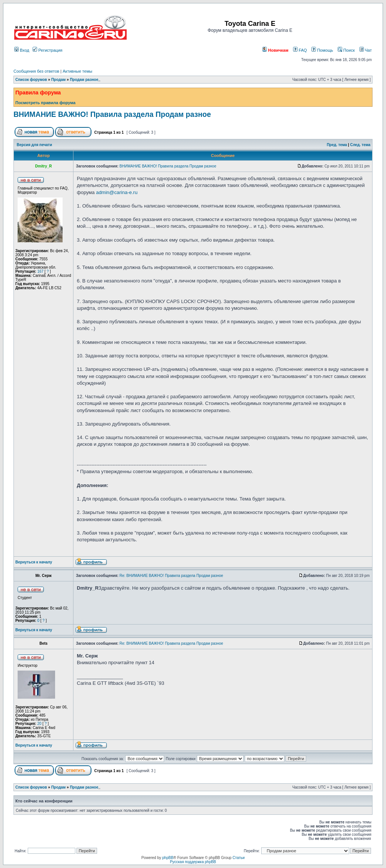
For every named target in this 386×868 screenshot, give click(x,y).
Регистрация (47, 50)
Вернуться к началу (34, 562)
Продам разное (84, 80)
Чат (366, 50)
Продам (59, 80)
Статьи (238, 858)
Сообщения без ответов (36, 71)
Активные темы (77, 71)
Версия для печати (34, 145)
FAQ (300, 50)
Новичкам (275, 50)
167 (40, 271)
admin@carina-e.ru (117, 192)
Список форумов (31, 80)
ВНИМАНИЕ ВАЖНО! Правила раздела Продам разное (112, 114)
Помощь (322, 50)
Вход (22, 50)
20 (39, 724)
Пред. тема (337, 145)
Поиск (346, 50)
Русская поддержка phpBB (193, 862)
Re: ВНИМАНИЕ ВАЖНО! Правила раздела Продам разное (171, 576)
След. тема (360, 145)
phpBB (168, 858)
